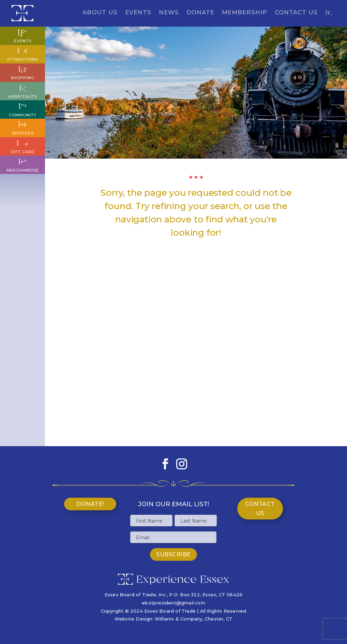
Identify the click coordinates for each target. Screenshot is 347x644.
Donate (200, 13)
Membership (245, 13)
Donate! (90, 504)
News (169, 13)
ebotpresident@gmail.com (173, 603)
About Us (100, 13)
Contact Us (296, 13)
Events (138, 13)
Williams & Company (179, 619)
